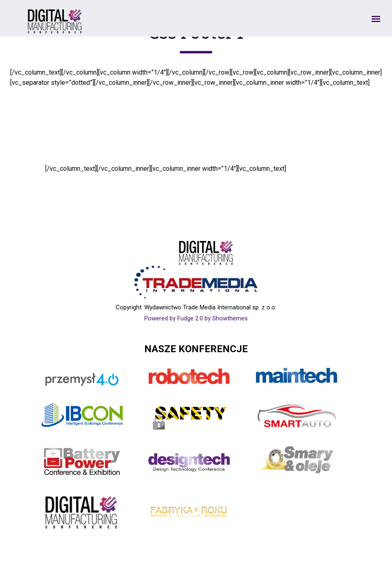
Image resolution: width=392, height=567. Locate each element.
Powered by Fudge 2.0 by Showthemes (196, 318)
